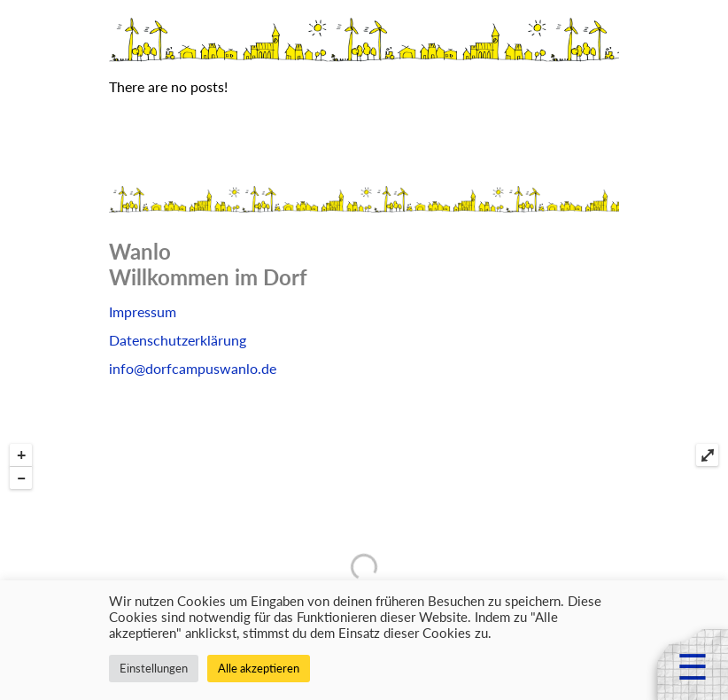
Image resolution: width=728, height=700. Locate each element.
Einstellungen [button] (154, 668)
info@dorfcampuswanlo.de (193, 368)
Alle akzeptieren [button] (259, 668)
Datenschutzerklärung (178, 340)
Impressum (143, 311)
